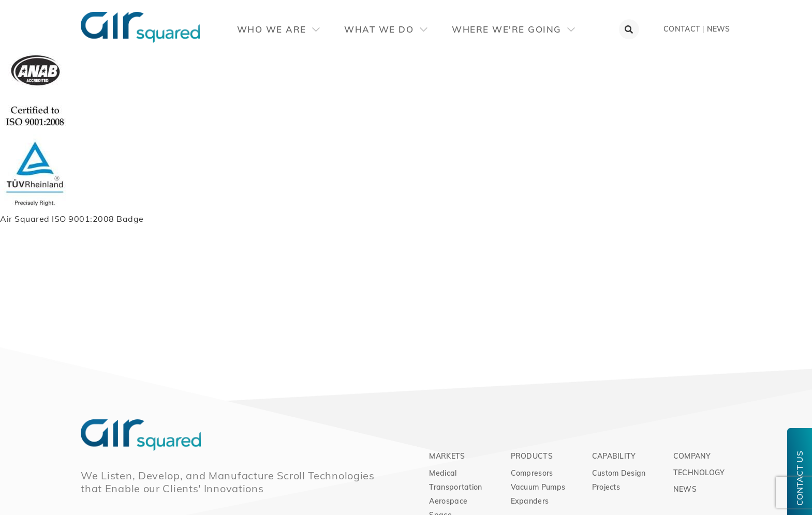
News (719, 29)
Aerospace (448, 501)
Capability (614, 456)
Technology (699, 473)
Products (532, 456)
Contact (682, 29)
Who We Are (279, 29)
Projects (606, 487)
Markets (447, 456)
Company (692, 456)
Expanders (530, 501)
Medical (443, 473)
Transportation (455, 487)
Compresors (532, 473)
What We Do (386, 29)
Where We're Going (513, 29)
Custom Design (619, 473)
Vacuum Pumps (538, 487)
